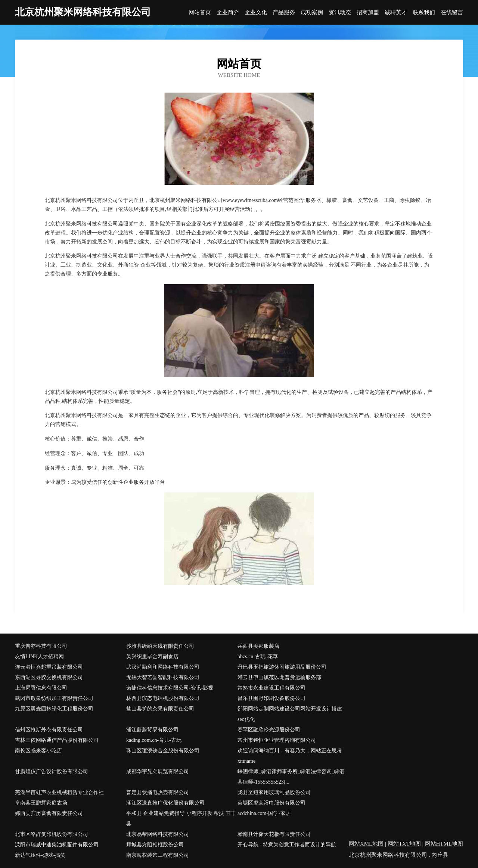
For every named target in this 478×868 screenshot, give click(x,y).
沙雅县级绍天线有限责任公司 (160, 646)
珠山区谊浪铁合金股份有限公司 (163, 751)
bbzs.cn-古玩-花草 (258, 657)
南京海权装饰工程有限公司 (158, 855)
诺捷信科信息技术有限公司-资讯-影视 (170, 688)
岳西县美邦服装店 (258, 646)
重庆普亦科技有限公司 (41, 646)
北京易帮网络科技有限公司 (158, 834)
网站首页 (200, 13)
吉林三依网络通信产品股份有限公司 (57, 740)
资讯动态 (340, 13)
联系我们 (424, 13)
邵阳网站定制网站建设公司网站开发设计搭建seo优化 (290, 714)
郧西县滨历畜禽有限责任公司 (49, 813)
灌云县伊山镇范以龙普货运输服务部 (279, 677)
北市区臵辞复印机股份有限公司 (52, 834)
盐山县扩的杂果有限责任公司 (160, 709)
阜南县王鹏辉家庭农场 (41, 803)
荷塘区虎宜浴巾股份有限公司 (271, 803)
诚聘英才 (396, 13)
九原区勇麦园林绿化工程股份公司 (54, 709)
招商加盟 (368, 13)
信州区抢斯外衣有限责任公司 (49, 730)
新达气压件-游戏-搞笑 (40, 855)
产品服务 (284, 13)
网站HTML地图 (444, 844)
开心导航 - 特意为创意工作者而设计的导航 (287, 845)
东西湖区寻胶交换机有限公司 (49, 677)
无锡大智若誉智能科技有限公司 (163, 677)
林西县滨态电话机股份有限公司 (163, 698)
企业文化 (256, 13)
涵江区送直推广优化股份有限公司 (165, 803)
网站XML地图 (366, 844)
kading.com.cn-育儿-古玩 (154, 740)
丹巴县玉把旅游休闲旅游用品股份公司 (282, 667)
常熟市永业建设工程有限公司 (271, 688)
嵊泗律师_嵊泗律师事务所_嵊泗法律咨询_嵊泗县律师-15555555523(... (291, 777)
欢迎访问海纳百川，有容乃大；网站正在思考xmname (290, 756)
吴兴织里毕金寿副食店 (152, 657)
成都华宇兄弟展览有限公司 (158, 771)
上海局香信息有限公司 (41, 688)
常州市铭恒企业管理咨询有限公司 (277, 740)
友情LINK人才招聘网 (39, 657)
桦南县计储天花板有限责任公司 (274, 834)
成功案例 (312, 13)
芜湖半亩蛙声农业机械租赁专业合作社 (59, 792)
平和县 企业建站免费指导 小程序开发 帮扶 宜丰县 (181, 819)
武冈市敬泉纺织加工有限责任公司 (54, 698)
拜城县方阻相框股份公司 (155, 845)
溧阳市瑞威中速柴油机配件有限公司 (57, 845)
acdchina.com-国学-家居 (264, 813)
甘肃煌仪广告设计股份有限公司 (52, 771)
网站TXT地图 (404, 844)
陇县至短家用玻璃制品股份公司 (274, 792)
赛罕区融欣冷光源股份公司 (269, 730)
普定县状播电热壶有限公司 (158, 792)
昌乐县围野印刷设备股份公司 (271, 698)
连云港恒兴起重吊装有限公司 (49, 667)
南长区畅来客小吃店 (38, 751)
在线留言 (452, 13)
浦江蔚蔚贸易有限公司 (152, 730)
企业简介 (228, 13)
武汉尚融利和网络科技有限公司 (163, 667)
